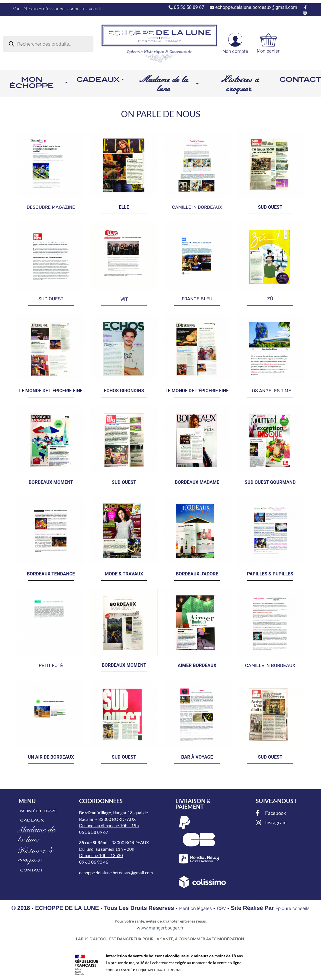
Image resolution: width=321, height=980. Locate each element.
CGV (221, 908)
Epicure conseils (292, 908)
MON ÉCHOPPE (38, 811)
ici (101, 9)
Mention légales (195, 908)
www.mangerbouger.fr (160, 928)
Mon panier (268, 51)
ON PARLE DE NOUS (161, 114)
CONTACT (32, 870)
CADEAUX (32, 820)
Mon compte (235, 51)
